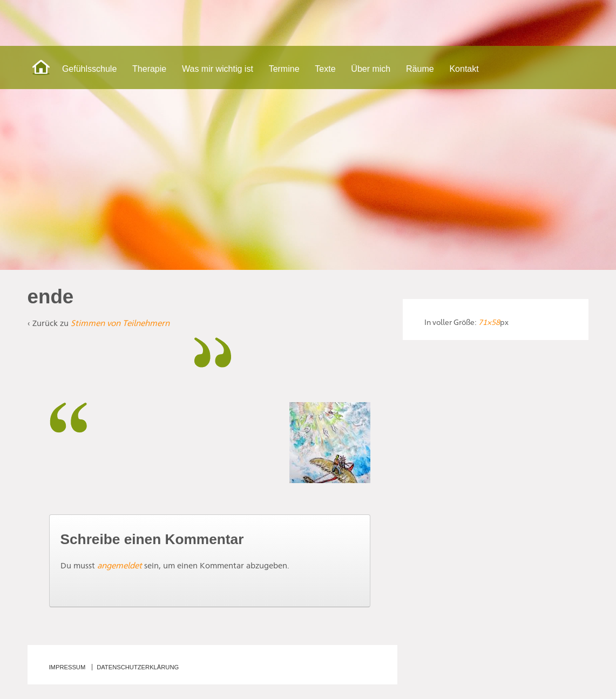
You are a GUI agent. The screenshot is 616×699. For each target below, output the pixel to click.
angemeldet (120, 565)
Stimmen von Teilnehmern (120, 323)
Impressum (67, 667)
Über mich (371, 69)
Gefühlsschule (89, 69)
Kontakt (464, 69)
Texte (325, 69)
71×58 (489, 322)
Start (41, 67)
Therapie (149, 69)
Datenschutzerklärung (138, 667)
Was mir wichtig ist (218, 69)
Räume (420, 69)
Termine (284, 69)
